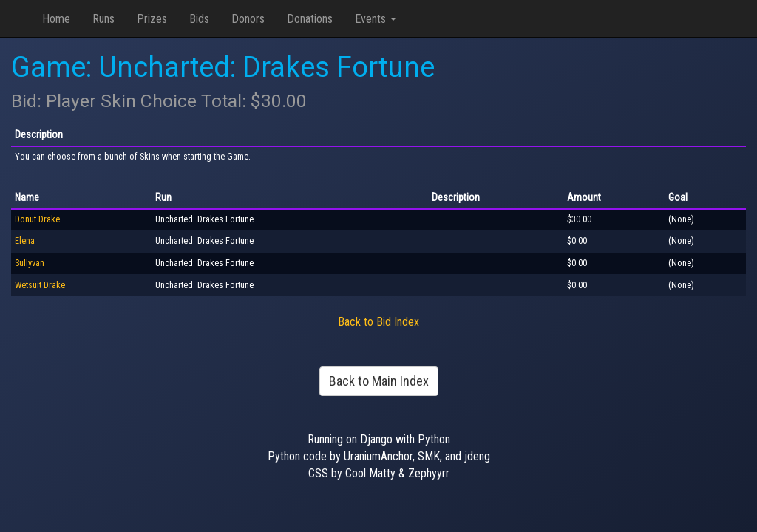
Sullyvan (30, 263)
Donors (248, 19)
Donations (310, 19)
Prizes (152, 19)
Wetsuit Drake (40, 285)
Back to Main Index (379, 381)
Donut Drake (37, 219)
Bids (199, 19)
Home (56, 19)
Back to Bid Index (378, 322)
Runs (103, 19)
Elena (25, 241)
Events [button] (376, 19)
